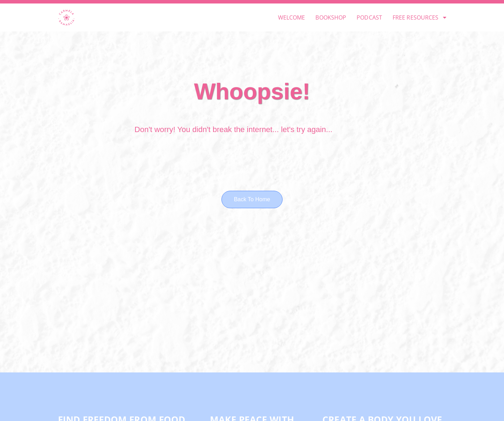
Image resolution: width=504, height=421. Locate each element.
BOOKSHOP (331, 17)
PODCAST (369, 17)
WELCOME (292, 17)
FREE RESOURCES (420, 17)
